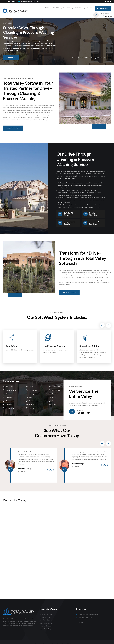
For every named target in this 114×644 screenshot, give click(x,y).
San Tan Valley (57, 386)
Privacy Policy (62, 640)
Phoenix (31, 404)
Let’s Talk (11, 54)
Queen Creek (56, 383)
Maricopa (32, 390)
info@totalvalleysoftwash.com (28, 2)
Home (34, 8)
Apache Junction (11, 386)
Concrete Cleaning (45, 622)
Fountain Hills (10, 404)
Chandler (9, 400)
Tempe (54, 400)
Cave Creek (10, 397)
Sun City (55, 393)
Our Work (70, 8)
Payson (31, 400)
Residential (51, 8)
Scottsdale (56, 390)
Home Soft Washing (46, 610)
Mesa (31, 393)
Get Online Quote (83, 8)
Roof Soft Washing (45, 625)
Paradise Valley (34, 397)
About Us (42, 8)
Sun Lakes (55, 397)
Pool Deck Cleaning (46, 619)
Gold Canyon (33, 386)
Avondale (9, 390)
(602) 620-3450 (9, 2)
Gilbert (31, 383)
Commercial (61, 8)
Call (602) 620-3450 (85, 614)
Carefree (9, 393)
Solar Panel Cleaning (46, 616)
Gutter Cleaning (45, 613)
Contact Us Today (13, 124)
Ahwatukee (10, 383)
